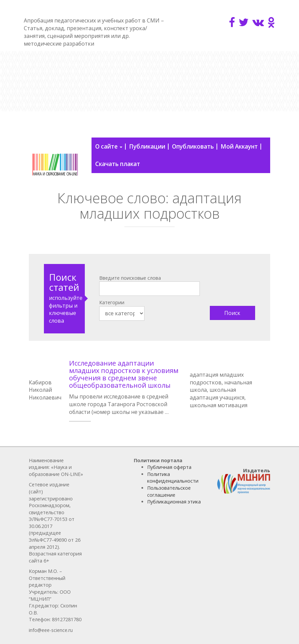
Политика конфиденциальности (173, 478)
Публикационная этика (174, 502)
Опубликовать (193, 146)
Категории (112, 302)
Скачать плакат (118, 164)
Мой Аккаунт (239, 146)
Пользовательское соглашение (169, 491)
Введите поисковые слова (130, 278)
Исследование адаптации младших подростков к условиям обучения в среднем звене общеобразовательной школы (124, 374)
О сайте (109, 146)
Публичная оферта (169, 467)
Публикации (147, 146)
